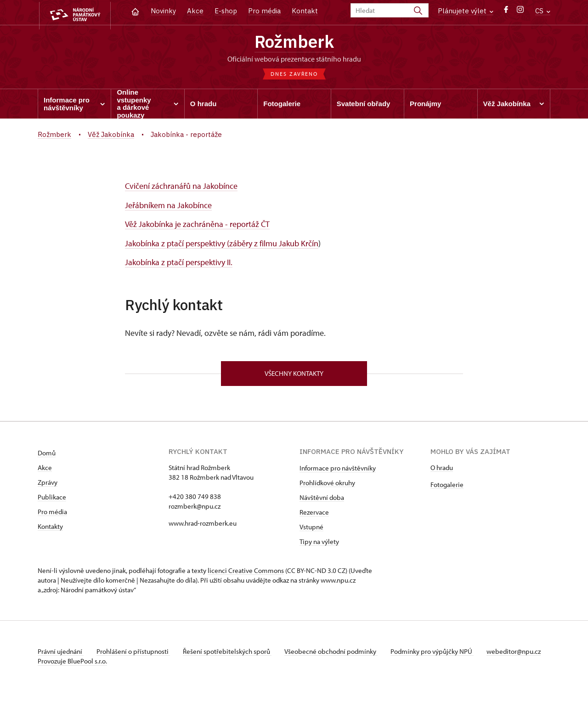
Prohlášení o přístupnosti (135, 653)
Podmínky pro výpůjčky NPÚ (439, 653)
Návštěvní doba (322, 499)
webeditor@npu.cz (65, 663)
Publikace (52, 499)
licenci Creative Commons (246, 572)
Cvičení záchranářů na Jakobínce (181, 188)
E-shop (226, 11)
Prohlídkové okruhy (327, 485)
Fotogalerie (447, 486)
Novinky (163, 11)
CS (543, 11)
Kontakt (305, 11)
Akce (195, 11)
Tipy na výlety (319, 543)
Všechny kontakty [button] (294, 375)
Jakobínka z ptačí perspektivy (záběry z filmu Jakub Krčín (222, 245)
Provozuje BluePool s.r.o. (72, 672)
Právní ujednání (61, 653)
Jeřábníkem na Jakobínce (168, 207)
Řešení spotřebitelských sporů (231, 653)
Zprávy (48, 484)
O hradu (442, 469)
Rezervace (314, 514)
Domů (47, 455)
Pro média (264, 11)
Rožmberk (294, 43)
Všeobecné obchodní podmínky (336, 653)
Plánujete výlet (466, 11)
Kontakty (50, 528)
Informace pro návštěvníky (338, 470)
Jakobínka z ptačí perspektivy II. (179, 264)
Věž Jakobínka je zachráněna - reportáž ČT (198, 226)
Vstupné (311, 529)
